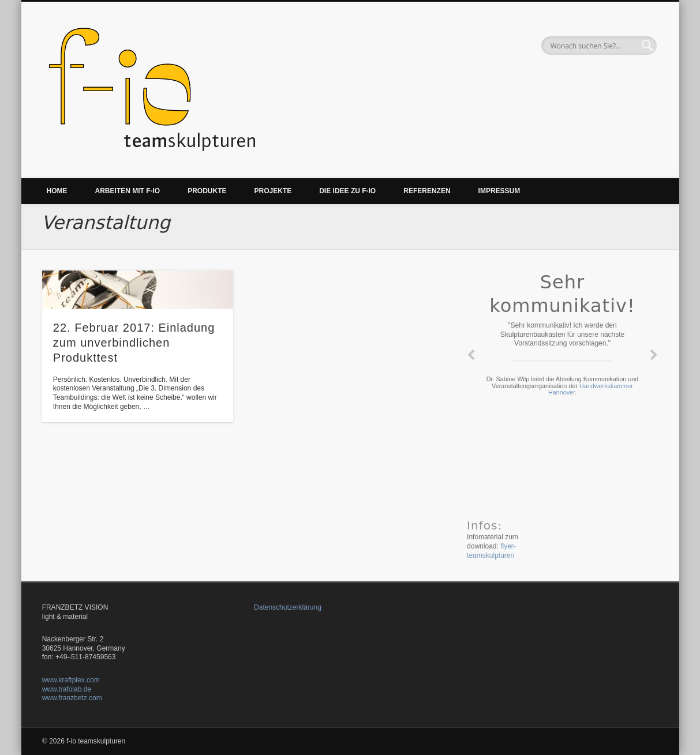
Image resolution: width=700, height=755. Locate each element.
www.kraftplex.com (71, 680)
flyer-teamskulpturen (491, 551)
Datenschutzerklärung (288, 607)
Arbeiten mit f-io (128, 191)
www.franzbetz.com (72, 698)
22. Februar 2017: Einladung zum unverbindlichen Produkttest (134, 343)
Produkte (207, 191)
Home (57, 191)
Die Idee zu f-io (347, 191)
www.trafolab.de (67, 689)
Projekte (273, 191)
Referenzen (427, 191)
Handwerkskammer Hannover (591, 389)
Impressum (499, 191)
